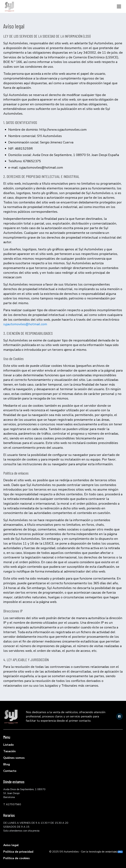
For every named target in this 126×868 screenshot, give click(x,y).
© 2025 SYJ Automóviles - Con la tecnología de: (86, 852)
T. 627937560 (12, 804)
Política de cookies (16, 858)
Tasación (9, 751)
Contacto (10, 771)
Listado (9, 745)
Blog (7, 764)
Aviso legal (11, 845)
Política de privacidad (18, 852)
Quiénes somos (14, 758)
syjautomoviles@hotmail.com (25, 324)
